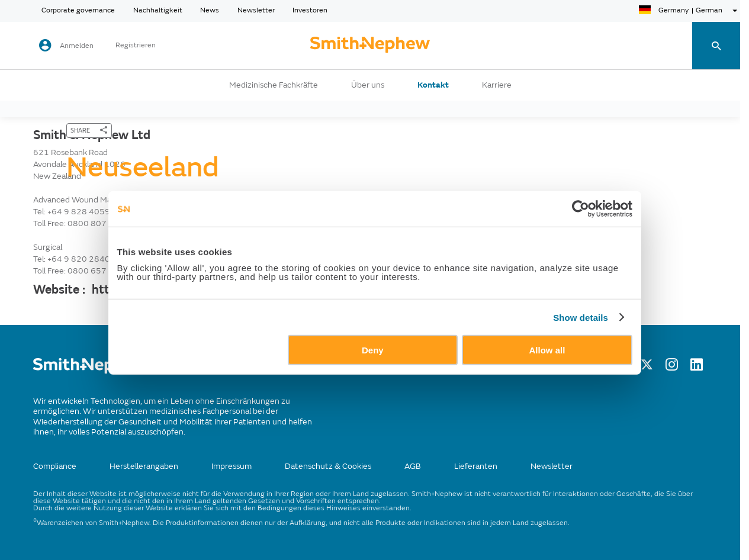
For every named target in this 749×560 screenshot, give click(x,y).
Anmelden (77, 46)
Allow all (554, 374)
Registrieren (136, 46)
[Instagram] (672, 368)
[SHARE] (89, 131)
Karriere (497, 85)
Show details (591, 341)
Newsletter (256, 11)
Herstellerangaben (144, 466)
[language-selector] (689, 11)
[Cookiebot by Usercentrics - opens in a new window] (591, 232)
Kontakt (433, 85)
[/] (90, 371)
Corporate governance (78, 11)
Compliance (55, 466)
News (210, 11)
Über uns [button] (368, 85)
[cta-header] (370, 46)
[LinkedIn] (697, 368)
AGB (413, 466)
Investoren (310, 11)
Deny (373, 374)
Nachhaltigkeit (158, 11)
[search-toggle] (716, 46)
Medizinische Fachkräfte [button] (274, 85)
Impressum (232, 466)
